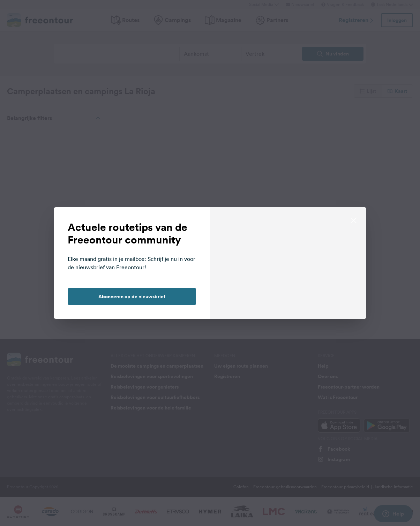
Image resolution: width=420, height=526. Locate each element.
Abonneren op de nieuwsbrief (132, 296)
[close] (354, 220)
